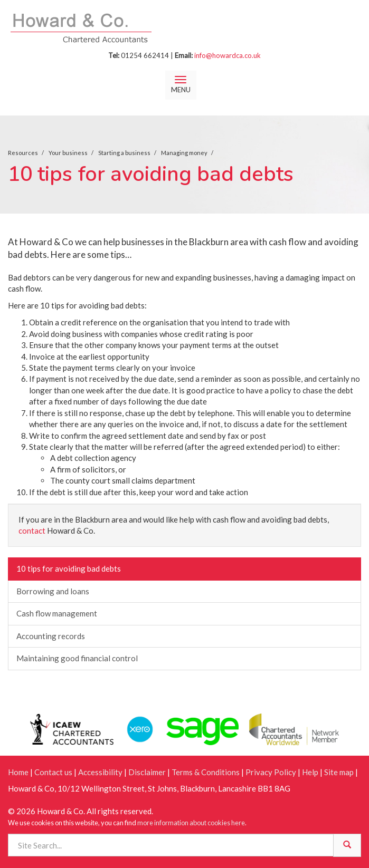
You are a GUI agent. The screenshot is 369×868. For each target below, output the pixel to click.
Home (18, 772)
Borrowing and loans (53, 591)
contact (32, 531)
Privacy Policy (271, 772)
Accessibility (100, 772)
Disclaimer (147, 772)
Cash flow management (57, 613)
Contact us (53, 772)
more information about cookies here (191, 823)
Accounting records (51, 636)
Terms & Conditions (206, 772)
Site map (339, 772)
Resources (23, 153)
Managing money (184, 153)
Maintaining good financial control (77, 658)
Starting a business (124, 153)
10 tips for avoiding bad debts (69, 568)
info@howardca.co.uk (228, 55)
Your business (68, 153)
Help (310, 772)
